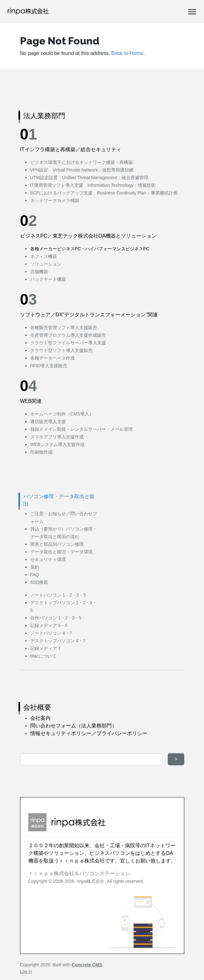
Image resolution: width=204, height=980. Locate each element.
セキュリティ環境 (48, 559)
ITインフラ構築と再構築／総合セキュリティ (71, 149)
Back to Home (127, 53)
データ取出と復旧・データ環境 (61, 552)
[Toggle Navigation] (192, 12)
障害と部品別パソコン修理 (57, 544)
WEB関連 (31, 401)
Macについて (43, 656)
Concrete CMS (87, 965)
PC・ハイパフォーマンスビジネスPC (112, 249)
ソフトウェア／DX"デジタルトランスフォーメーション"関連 (89, 315)
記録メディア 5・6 (49, 625)
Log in (26, 971)
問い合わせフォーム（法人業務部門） (74, 726)
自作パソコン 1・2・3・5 (56, 618)
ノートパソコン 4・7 (51, 633)
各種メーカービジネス (53, 249)
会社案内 (40, 718)
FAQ (35, 575)
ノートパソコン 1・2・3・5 (58, 595)
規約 (35, 567)
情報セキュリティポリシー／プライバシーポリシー (89, 733)
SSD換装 (39, 582)
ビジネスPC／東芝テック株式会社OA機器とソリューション (88, 236)
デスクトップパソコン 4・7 (58, 641)
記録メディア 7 (46, 648)
